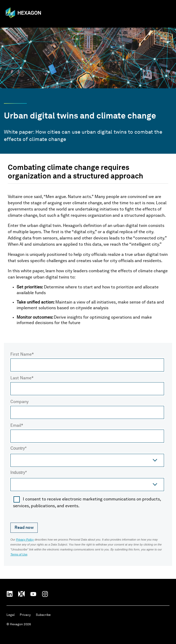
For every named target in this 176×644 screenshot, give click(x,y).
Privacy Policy (25, 540)
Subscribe (43, 615)
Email (16, 426)
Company (19, 402)
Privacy (25, 615)
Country (18, 449)
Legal (11, 615)
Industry (18, 473)
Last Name (21, 378)
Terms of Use (19, 554)
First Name (21, 355)
